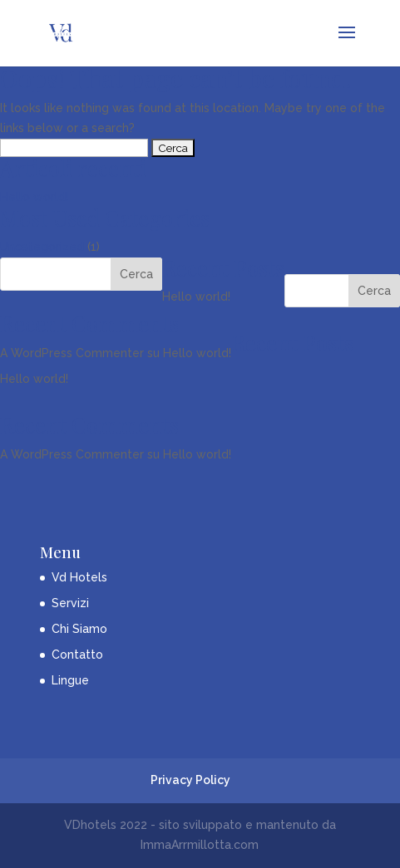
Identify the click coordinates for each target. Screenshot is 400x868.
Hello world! (34, 197)
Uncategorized (42, 247)
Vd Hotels (79, 577)
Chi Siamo (79, 629)
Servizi (70, 603)
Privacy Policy (190, 780)
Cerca (374, 291)
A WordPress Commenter (72, 353)
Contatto (77, 655)
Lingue (70, 680)
